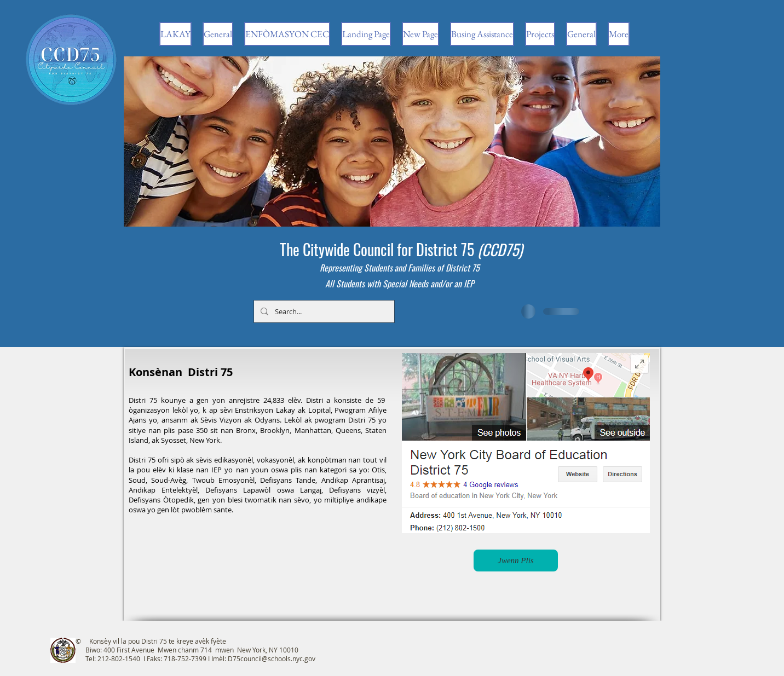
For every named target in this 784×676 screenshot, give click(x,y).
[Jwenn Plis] (516, 561)
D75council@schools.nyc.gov (272, 658)
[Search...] (323, 311)
